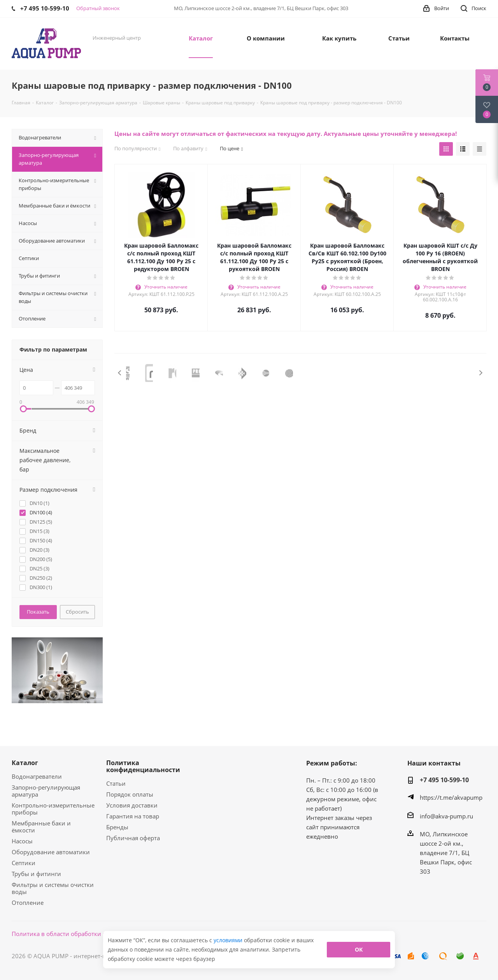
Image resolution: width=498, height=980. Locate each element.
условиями (229, 940)
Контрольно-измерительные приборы (53, 809)
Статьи (116, 783)
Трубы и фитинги (36, 874)
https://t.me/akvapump (451, 797)
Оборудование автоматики (51, 852)
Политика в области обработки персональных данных (90, 934)
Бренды (117, 827)
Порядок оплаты (130, 794)
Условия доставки (132, 805)
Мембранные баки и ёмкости (41, 827)
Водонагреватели (37, 776)
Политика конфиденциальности (143, 766)
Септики (24, 863)
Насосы (22, 841)
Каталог (25, 763)
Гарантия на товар (133, 816)
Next (481, 373)
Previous (120, 373)
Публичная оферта (133, 838)
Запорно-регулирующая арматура (46, 791)
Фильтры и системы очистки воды (53, 888)
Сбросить (77, 612)
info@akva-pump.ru (446, 816)
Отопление (28, 903)
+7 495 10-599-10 (444, 780)
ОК (359, 949)
